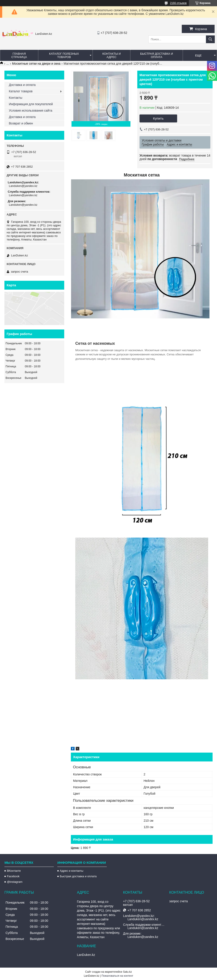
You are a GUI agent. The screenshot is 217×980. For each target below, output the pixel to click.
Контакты (15, 98)
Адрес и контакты (72, 871)
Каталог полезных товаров (64, 55)
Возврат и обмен (21, 123)
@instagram (15, 882)
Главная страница (19, 55)
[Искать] (210, 39)
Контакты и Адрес (111, 55)
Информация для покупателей (31, 104)
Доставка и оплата (22, 85)
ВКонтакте (14, 871)
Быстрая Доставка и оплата (157, 55)
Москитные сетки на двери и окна (36, 64)
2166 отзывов (178, 3)
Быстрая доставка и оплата (78, 876)
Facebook (13, 876)
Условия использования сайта (31, 110)
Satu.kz (127, 972)
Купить (158, 118)
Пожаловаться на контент (117, 976)
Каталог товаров (21, 91)
